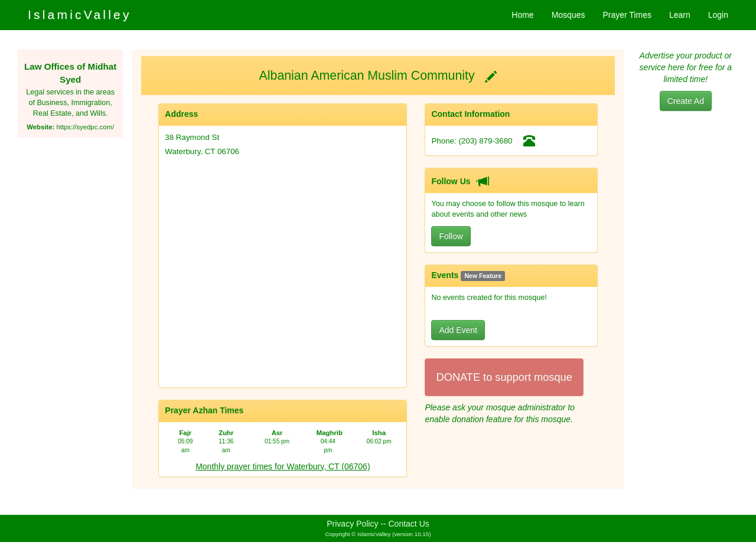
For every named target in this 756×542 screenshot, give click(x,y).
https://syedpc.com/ (85, 127)
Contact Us (409, 524)
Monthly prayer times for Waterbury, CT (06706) (283, 466)
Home (522, 15)
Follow (451, 236)
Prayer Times (627, 15)
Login (718, 15)
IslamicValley (80, 14)
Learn (680, 15)
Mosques (568, 15)
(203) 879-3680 (485, 141)
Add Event (458, 330)
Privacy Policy (352, 524)
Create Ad (686, 101)
